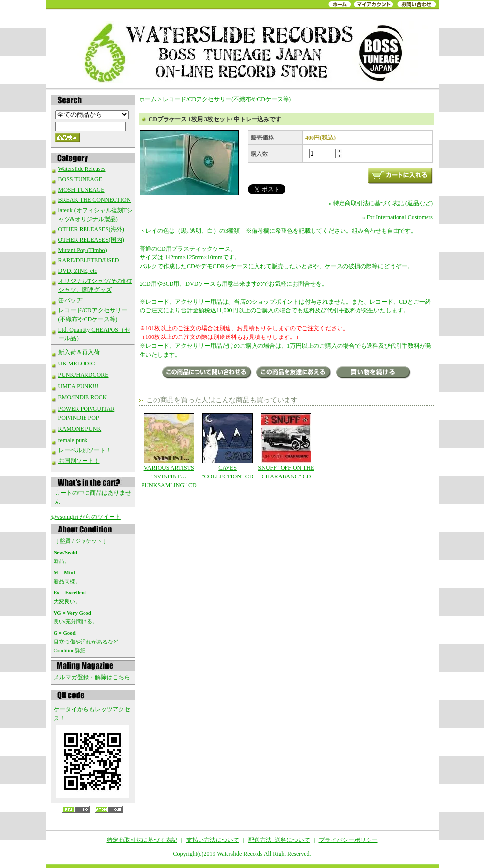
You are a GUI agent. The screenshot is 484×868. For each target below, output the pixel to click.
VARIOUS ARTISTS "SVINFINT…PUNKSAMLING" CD (169, 451)
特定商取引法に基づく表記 (142, 840)
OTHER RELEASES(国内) (91, 240)
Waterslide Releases (82, 169)
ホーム (148, 99)
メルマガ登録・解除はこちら (92, 677)
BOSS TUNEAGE (80, 179)
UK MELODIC (77, 364)
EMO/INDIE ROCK (83, 397)
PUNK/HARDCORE (84, 375)
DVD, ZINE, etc (78, 271)
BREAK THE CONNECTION (95, 200)
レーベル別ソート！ (85, 450)
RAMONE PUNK (80, 429)
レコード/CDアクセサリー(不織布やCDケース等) (227, 99)
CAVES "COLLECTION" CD (227, 447)
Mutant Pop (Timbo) (83, 250)
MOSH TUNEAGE (82, 190)
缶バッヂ (70, 300)
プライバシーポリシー (348, 840)
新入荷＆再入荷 (79, 352)
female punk (73, 440)
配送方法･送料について (279, 840)
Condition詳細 (70, 650)
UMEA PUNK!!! (79, 386)
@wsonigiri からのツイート (86, 517)
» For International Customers (398, 217)
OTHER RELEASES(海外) (91, 229)
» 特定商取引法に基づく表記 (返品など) (381, 203)
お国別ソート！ (79, 461)
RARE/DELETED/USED (89, 260)
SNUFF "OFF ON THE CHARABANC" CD (286, 447)
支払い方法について (213, 840)
